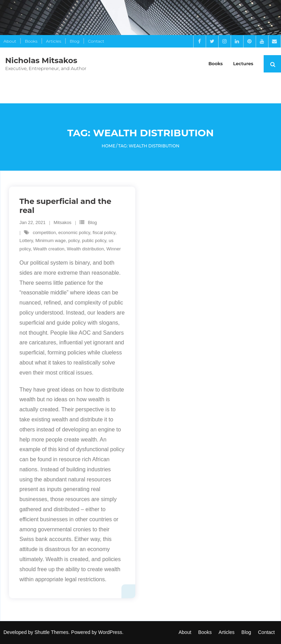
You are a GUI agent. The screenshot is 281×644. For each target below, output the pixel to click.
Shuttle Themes (52, 632)
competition (44, 233)
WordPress (110, 632)
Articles (54, 41)
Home (108, 146)
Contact (96, 41)
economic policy (74, 233)
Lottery (26, 241)
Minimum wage (50, 241)
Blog (75, 41)
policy (74, 241)
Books (31, 41)
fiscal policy (104, 233)
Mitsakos (63, 222)
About (10, 41)
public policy (94, 241)
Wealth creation (49, 249)
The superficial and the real (65, 206)
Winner (114, 249)
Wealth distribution (86, 249)
